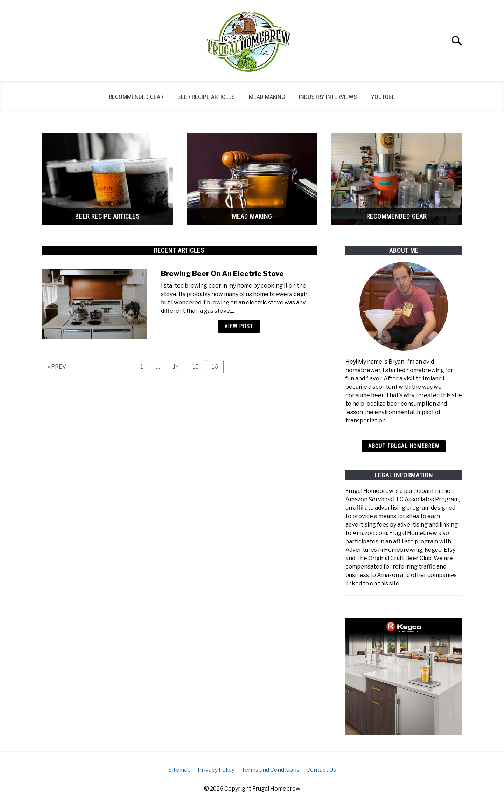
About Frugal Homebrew (404, 446)
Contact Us (321, 770)
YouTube (383, 97)
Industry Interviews (328, 97)
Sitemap (180, 770)
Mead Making (267, 97)
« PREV (57, 367)
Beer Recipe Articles (206, 97)
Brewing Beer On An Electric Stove (222, 274)
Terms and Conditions (270, 770)
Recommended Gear (136, 97)
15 (198, 366)
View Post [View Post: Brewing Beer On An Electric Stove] (239, 326)
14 (179, 366)
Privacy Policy (216, 770)
